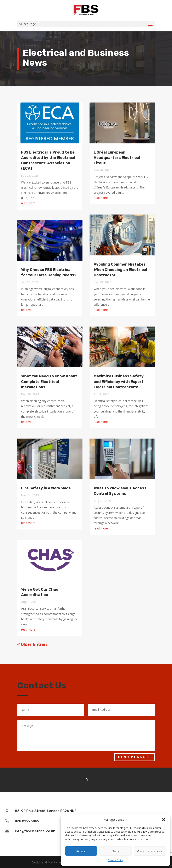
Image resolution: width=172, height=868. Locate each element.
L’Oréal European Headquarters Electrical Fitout (117, 158)
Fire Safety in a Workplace (46, 488)
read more (28, 203)
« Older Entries (32, 644)
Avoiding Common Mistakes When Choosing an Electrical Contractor (120, 270)
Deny (115, 851)
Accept (81, 851)
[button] (164, 820)
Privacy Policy (115, 860)
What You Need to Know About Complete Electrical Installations (49, 382)
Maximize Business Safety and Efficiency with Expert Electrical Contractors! (119, 382)
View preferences (150, 851)
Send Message (135, 757)
